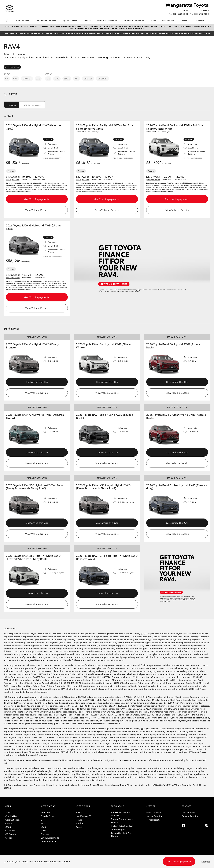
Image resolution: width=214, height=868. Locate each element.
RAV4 (43, 823)
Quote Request (119, 829)
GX (7, 79)
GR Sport (103, 79)
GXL (15, 79)
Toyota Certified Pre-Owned (121, 834)
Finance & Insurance (134, 21)
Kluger (44, 831)
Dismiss (206, 861)
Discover (185, 21)
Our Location (188, 812)
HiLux (79, 812)
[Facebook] (183, 825)
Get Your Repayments (37, 199)
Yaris (8, 812)
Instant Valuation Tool (122, 826)
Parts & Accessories (107, 21)
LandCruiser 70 (83, 816)
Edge (67, 79)
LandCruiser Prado (50, 838)
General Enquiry (190, 816)
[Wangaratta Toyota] (10, 9)
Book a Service (154, 812)
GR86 (8, 827)
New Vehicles (23, 21)
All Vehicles (12, 67)
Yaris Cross (46, 812)
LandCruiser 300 (49, 841)
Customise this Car (37, 382)
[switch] (24, 105)
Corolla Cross (47, 816)
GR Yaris (9, 838)
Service (87, 21)
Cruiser (27, 79)
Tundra (79, 823)
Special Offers (70, 21)
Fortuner (45, 834)
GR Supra (10, 831)
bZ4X (43, 827)
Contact (200, 21)
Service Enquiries (155, 816)
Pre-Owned (118, 806)
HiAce (79, 820)
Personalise (168, 21)
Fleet (153, 21)
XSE (38, 79)
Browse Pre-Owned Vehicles (121, 814)
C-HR (43, 820)
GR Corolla (11, 834)
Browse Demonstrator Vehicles (122, 821)
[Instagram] (207, 825)
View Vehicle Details (37, 210)
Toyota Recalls (154, 820)
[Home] (8, 21)
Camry (9, 823)
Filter (13, 94)
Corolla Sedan (12, 820)
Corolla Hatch (12, 816)
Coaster (80, 827)
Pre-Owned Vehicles (46, 21)
